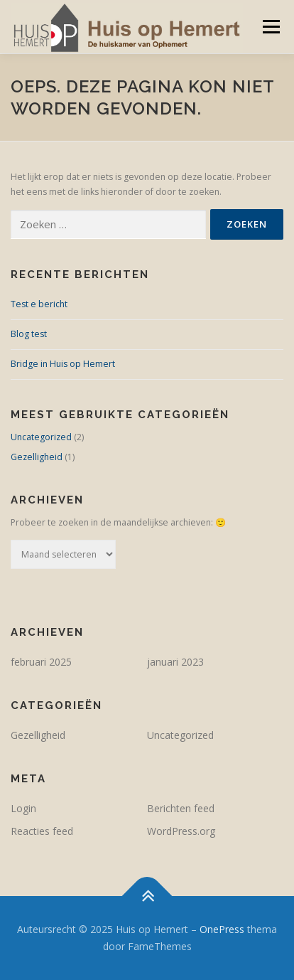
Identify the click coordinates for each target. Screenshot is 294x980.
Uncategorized (41, 437)
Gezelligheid (37, 457)
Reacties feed (42, 831)
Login (23, 808)
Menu (270, 27)
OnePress (222, 929)
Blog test (29, 334)
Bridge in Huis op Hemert (63, 364)
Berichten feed (181, 808)
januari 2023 (175, 662)
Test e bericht (39, 304)
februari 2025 (41, 662)
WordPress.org (181, 831)
